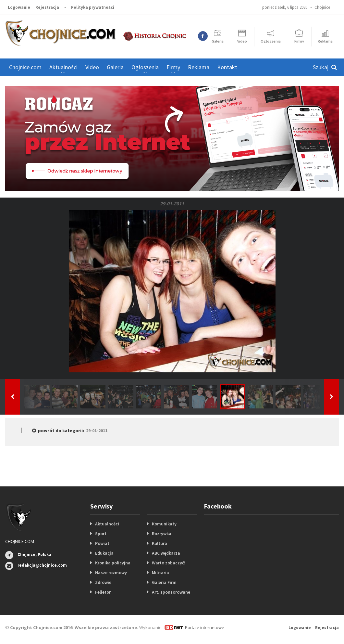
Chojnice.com (25, 67)
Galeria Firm (164, 582)
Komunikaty (164, 524)
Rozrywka (162, 534)
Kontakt (227, 67)
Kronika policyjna (113, 563)
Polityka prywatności (93, 7)
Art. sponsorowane (171, 592)
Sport (101, 534)
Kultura (160, 543)
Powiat (102, 543)
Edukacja (104, 553)
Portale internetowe (205, 627)
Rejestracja (47, 7)
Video (92, 67)
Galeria (115, 67)
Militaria (160, 573)
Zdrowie (103, 582)
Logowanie (19, 7)
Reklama (199, 67)
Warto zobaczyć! (169, 563)
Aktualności (107, 524)
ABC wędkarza (166, 553)
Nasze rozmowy (111, 573)
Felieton (103, 592)
